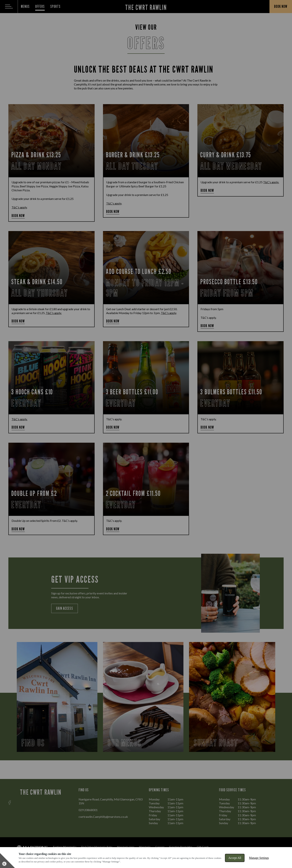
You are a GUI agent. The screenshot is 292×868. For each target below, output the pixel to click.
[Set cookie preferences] (7, 861)
